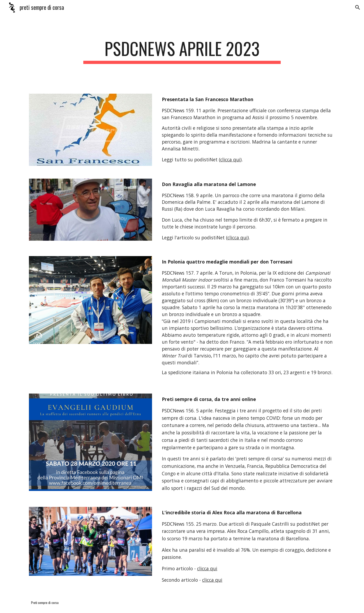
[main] (182, 51)
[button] (358, 7)
